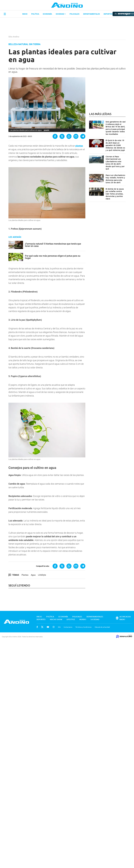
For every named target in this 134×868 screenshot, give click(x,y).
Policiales (75, 14)
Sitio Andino (14, 36)
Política (35, 14)
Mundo (83, 619)
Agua (33, 575)
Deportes (108, 14)
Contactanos (68, 627)
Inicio (25, 14)
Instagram (54, 627)
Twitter (42, 627)
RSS (59, 627)
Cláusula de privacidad (102, 627)
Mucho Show (56, 619)
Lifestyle (71, 619)
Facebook (37, 627)
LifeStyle (42, 575)
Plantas (25, 575)
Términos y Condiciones (83, 627)
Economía (47, 14)
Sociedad (61, 14)
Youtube (48, 627)
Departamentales (92, 14)
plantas (79, 146)
